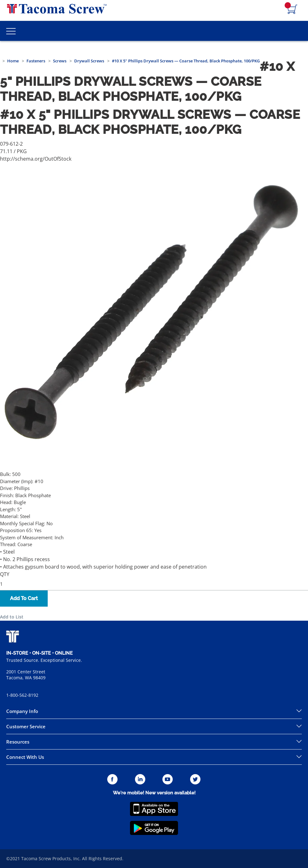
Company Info (22, 711)
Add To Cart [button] (24, 598)
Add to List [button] (12, 617)
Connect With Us (25, 757)
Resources (18, 742)
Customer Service (26, 726)
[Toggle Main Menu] (11, 31)
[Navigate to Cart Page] (292, 10)
